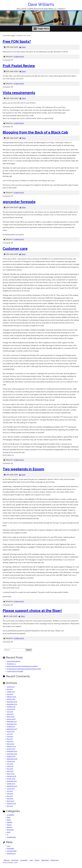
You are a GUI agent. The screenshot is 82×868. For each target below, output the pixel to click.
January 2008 (11, 719)
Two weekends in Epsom (23, 469)
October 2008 (11, 707)
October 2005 (11, 784)
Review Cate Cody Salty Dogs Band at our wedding (22, 666)
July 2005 (10, 791)
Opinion (9, 825)
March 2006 (11, 774)
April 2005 (10, 799)
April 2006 (10, 771)
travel (8, 832)
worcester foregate (19, 202)
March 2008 (11, 717)
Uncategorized (19, 57)
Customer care (15, 249)
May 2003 (10, 806)
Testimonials (45, 860)
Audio (31, 860)
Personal (9, 827)
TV (8, 835)
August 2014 (11, 687)
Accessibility (10, 815)
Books (9, 817)
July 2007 (10, 734)
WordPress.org (11, 853)
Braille (9, 820)
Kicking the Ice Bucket (13, 661)
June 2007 (10, 736)
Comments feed (12, 851)
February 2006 (11, 776)
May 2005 (10, 796)
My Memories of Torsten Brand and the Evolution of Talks (24, 669)
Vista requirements (19, 93)
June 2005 (10, 794)
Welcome (7, 860)
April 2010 (10, 694)
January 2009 (11, 699)
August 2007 (11, 731)
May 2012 (10, 689)
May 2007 (10, 739)
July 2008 (10, 712)
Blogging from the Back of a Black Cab (35, 132)
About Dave (15, 860)
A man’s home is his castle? (15, 671)
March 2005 (10, 801)
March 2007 (10, 744)
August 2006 (11, 761)
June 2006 (10, 766)
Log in (9, 846)
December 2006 (12, 751)
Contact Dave (54, 860)
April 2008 (10, 714)
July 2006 (10, 764)
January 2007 (11, 749)
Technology (10, 830)
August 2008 (11, 709)
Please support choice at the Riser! (32, 611)
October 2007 (11, 726)
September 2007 (12, 729)
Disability (10, 822)
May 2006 (10, 769)
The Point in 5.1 (11, 664)
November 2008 (12, 704)
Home (13, 35)
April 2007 (10, 741)
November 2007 (12, 724)
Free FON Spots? (17, 41)
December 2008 (12, 702)
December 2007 (12, 722)
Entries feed (10, 848)
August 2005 (11, 789)
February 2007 (11, 746)
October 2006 (11, 756)
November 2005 (12, 781)
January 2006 (11, 779)
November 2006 (12, 754)
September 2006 (12, 759)
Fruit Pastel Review (19, 66)
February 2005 (11, 803)
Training (37, 860)
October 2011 (11, 692)
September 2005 (12, 786)
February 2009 (11, 697)
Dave (24, 47)
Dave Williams (41, 4)
